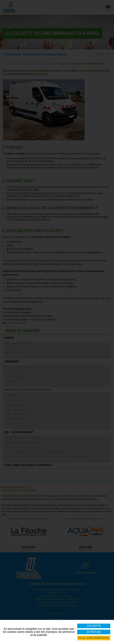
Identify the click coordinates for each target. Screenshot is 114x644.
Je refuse (94, 632)
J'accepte (94, 626)
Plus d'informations (94, 638)
